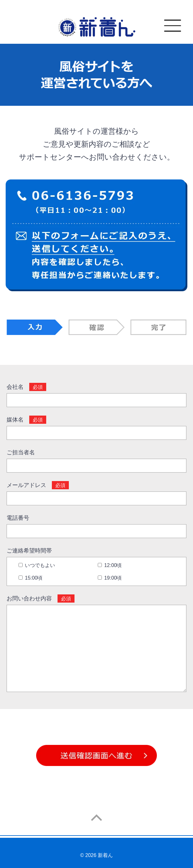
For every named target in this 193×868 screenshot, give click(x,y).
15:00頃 (30, 578)
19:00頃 (110, 578)
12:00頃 (110, 565)
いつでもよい (37, 565)
